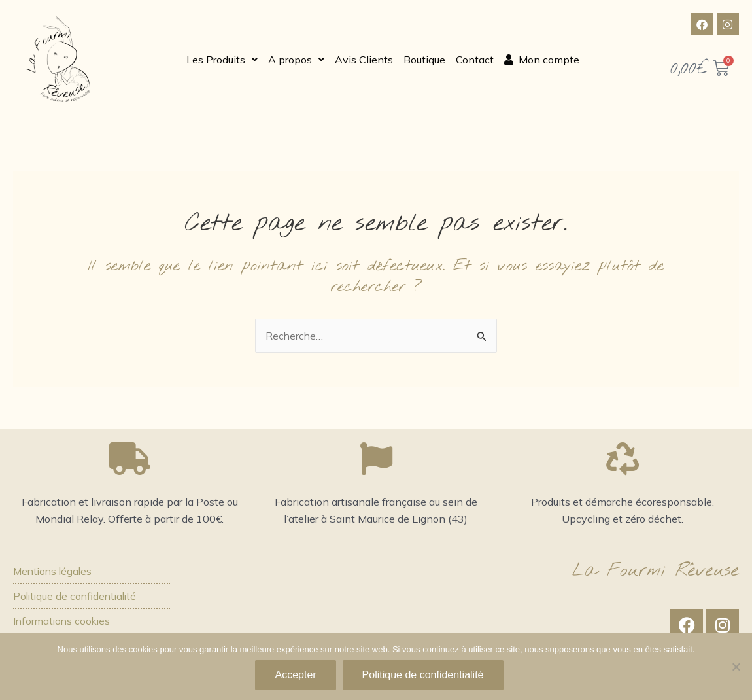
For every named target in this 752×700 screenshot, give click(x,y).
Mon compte (542, 59)
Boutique (424, 59)
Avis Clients (364, 59)
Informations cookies (63, 621)
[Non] (736, 667)
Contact (475, 59)
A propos (296, 59)
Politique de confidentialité (77, 596)
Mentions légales (54, 571)
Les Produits (222, 59)
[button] (222, 59)
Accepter (295, 675)
